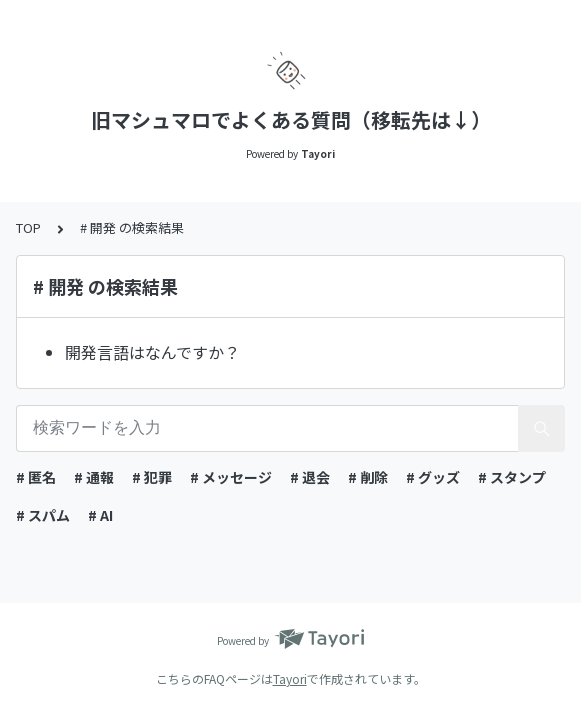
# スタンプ (512, 477)
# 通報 (94, 477)
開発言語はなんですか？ (152, 352)
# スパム (43, 515)
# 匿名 (36, 477)
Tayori (290, 678)
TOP (28, 227)
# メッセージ (231, 477)
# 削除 (368, 477)
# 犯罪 (152, 477)
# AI (100, 515)
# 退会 (310, 477)
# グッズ (433, 477)
